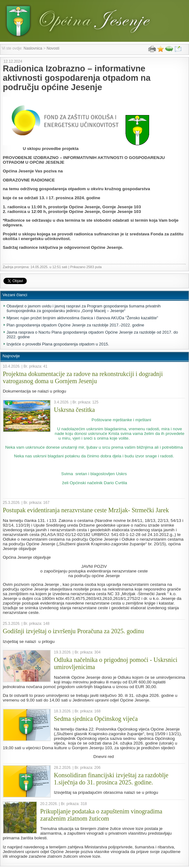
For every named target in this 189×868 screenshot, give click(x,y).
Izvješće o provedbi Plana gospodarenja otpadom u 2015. (58, 344)
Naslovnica (33, 48)
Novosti (53, 48)
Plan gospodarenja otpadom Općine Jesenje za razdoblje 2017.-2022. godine (75, 325)
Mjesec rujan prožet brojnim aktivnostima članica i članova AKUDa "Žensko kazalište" (82, 318)
